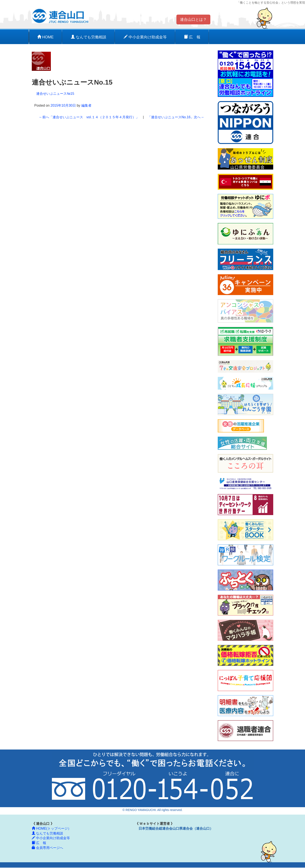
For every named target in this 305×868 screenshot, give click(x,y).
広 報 (192, 37)
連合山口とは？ (193, 20)
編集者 (86, 105)
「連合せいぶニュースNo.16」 (176, 117)
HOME (45, 37)
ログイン (293, 866)
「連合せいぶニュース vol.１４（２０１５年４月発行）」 (89, 117)
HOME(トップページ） (51, 828)
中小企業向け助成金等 (145, 37)
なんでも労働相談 (89, 37)
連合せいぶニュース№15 (55, 94)
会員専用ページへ (47, 848)
